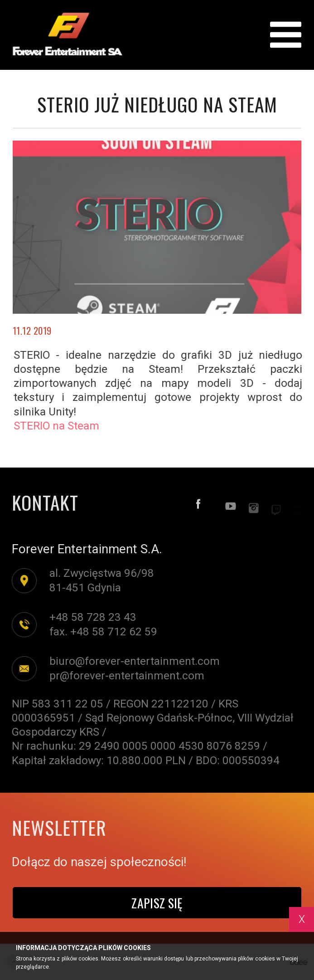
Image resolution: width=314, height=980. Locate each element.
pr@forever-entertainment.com (122, 676)
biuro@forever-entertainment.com (130, 661)
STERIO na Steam (61, 426)
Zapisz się (157, 903)
